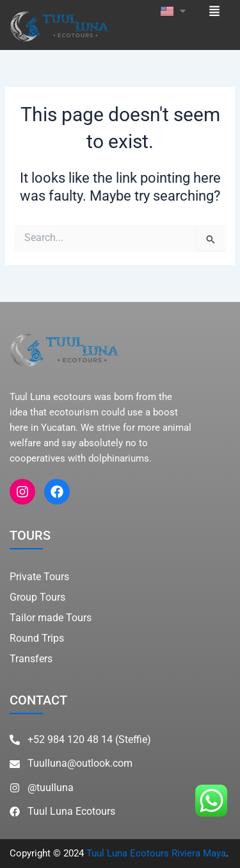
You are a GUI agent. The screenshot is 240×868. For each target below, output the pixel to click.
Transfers (31, 659)
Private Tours (39, 577)
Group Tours (37, 597)
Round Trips (37, 638)
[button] (215, 10)
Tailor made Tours (51, 618)
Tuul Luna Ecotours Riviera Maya (156, 853)
